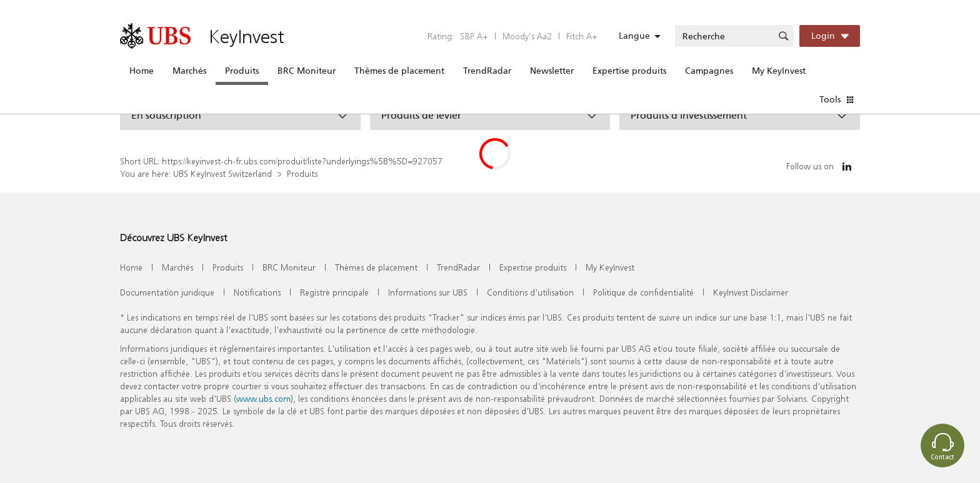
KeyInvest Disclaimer (751, 292)
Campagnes (709, 71)
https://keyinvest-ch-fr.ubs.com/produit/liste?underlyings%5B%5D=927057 (302, 161)
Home (142, 71)
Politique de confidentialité (643, 292)
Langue (634, 36)
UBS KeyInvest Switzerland (222, 173)
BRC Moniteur (307, 71)
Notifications (257, 292)
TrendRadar (487, 71)
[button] (240, 115)
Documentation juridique (167, 292)
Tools (830, 99)
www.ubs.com (263, 398)
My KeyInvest (779, 71)
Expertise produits (629, 71)
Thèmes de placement (399, 71)
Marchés (189, 71)
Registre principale (334, 292)
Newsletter (552, 71)
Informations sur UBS (428, 292)
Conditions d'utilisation (530, 292)
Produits (242, 71)
